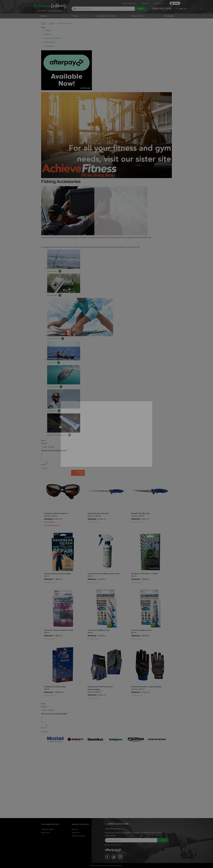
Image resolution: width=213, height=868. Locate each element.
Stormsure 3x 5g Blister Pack (99, 630)
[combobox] (109, 9)
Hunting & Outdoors (106, 16)
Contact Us (159, 3)
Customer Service (129, 3)
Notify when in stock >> (52, 525)
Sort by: (44, 443)
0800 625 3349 (162, 9)
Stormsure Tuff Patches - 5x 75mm (144, 574)
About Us (145, 3)
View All (44, 468)
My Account (45, 833)
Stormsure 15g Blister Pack (141, 630)
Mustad (44, 16)
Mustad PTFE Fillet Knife (140, 513)
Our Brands (169, 16)
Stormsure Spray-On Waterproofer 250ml (104, 574)
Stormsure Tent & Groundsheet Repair (59, 630)
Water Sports (138, 16)
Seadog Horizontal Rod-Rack (55, 687)
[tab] (52, 30)
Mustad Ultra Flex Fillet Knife (98, 513)
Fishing (75, 16)
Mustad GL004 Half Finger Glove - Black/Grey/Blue (101, 688)
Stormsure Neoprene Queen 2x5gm (57, 574)
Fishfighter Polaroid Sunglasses (56, 513)
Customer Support (48, 829)
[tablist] (49, 30)
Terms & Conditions (79, 836)
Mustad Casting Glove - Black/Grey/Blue (146, 687)
